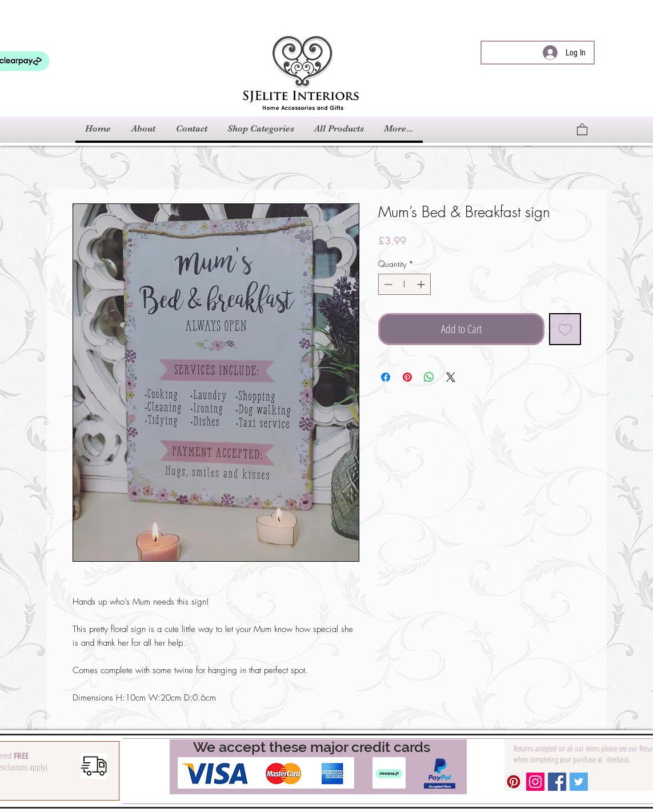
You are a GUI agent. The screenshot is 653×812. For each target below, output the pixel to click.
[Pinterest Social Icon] (514, 782)
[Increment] (422, 284)
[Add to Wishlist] (565, 329)
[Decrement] (387, 284)
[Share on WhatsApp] (429, 377)
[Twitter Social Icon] (579, 782)
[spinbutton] (404, 284)
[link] (582, 129)
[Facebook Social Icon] (557, 782)
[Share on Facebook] (386, 377)
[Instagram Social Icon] (535, 782)
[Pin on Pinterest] (407, 377)
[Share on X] (451, 377)
